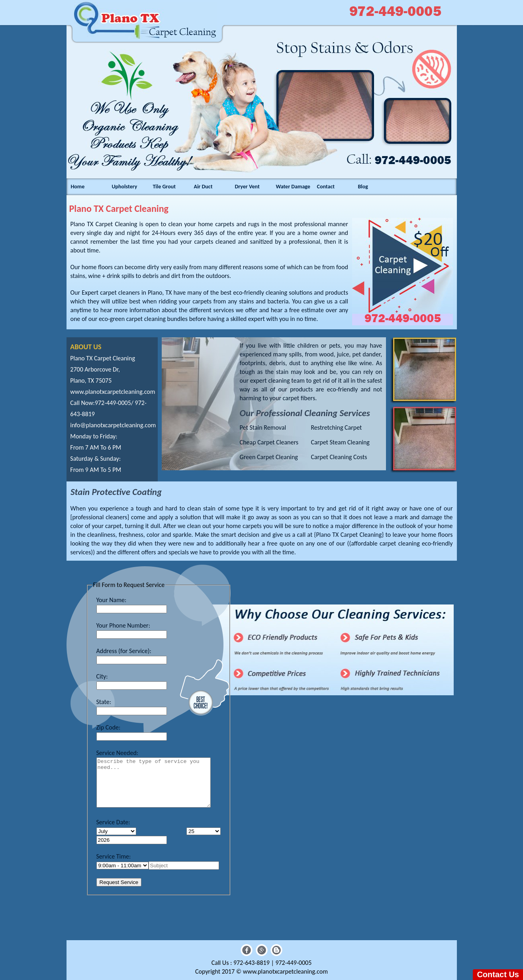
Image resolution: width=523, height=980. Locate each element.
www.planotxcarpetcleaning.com (113, 392)
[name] (184, 866)
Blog (363, 187)
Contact (326, 187)
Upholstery (124, 187)
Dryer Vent (247, 187)
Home (77, 187)
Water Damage (293, 187)
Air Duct (203, 187)
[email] (113, 425)
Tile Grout (164, 187)
